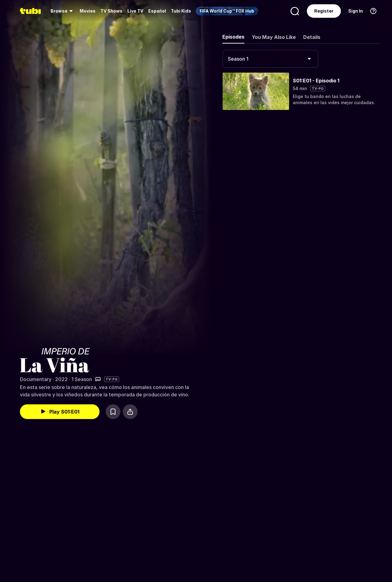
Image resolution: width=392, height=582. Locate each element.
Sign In (356, 11)
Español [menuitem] (157, 11)
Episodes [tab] (233, 37)
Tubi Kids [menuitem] (181, 11)
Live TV (135, 11)
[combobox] (270, 59)
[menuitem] (63, 11)
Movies (88, 11)
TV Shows (111, 11)
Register (324, 11)
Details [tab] (312, 37)
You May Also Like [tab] (274, 37)
